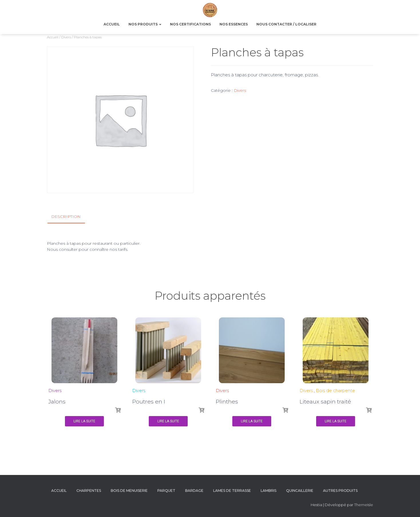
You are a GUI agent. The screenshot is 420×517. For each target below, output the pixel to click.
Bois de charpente (335, 390)
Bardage (194, 491)
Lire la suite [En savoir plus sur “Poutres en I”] (168, 421)
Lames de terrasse (232, 491)
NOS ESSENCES (234, 24)
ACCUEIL (112, 24)
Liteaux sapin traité (325, 402)
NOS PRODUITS (145, 24)
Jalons (57, 402)
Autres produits (340, 491)
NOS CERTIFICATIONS (190, 24)
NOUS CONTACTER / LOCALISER (286, 24)
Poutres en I (149, 402)
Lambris (269, 491)
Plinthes (227, 402)
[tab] (70, 217)
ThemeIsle (364, 505)
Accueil (53, 37)
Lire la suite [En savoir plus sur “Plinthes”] (252, 421)
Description (66, 216)
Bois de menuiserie (129, 491)
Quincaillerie (300, 491)
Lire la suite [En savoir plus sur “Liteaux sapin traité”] (336, 421)
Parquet (166, 491)
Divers (66, 37)
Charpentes (89, 491)
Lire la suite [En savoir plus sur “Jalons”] (84, 421)
